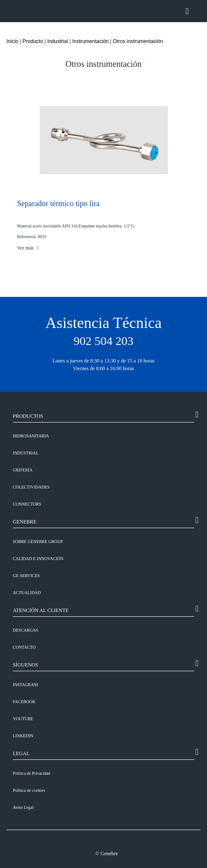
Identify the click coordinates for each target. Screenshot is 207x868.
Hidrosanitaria (31, 436)
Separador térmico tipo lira (58, 204)
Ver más (28, 248)
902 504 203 (104, 341)
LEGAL (21, 753)
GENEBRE (25, 522)
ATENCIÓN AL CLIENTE (41, 610)
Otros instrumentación (138, 41)
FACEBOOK (24, 702)
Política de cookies (29, 790)
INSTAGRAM (25, 685)
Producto (33, 41)
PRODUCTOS (28, 416)
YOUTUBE (23, 719)
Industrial (58, 41)
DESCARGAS (25, 630)
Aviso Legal (23, 807)
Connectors (27, 504)
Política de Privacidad (32, 773)
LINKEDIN (23, 736)
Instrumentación (90, 41)
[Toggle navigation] (187, 11)
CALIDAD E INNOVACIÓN (38, 559)
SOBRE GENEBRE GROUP (38, 542)
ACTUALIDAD (27, 593)
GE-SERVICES (26, 576)
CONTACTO (24, 647)
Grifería (23, 470)
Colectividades (31, 487)
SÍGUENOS (25, 665)
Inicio (12, 41)
